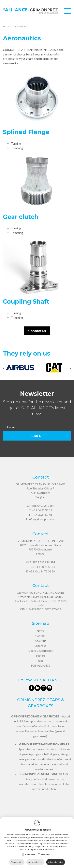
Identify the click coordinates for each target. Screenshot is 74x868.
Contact (40, 636)
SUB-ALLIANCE (41, 665)
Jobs (41, 661)
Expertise (40, 646)
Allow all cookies (56, 862)
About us (40, 641)
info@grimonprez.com (42, 519)
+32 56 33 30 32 (42, 510)
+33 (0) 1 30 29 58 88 (42, 567)
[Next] (71, 368)
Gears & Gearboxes (41, 651)
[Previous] (3, 368)
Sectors (41, 656)
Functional (30, 855)
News (40, 631)
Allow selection (35, 862)
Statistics (45, 855)
